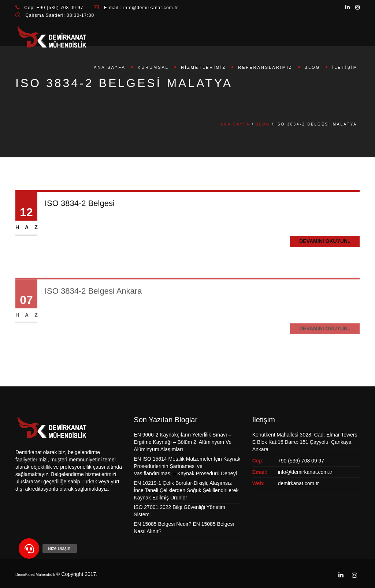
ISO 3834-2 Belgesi (80, 203)
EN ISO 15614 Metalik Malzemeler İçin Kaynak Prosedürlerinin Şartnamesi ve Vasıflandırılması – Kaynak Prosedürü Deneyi (187, 466)
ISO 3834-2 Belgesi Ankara (93, 300)
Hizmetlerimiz (203, 67)
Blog (313, 67)
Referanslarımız (265, 67)
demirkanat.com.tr (298, 483)
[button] (29, 548)
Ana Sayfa (110, 67)
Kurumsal (153, 67)
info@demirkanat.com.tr (305, 472)
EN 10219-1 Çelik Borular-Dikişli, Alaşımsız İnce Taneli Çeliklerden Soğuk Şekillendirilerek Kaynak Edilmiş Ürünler (186, 490)
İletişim (345, 67)
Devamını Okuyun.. (325, 241)
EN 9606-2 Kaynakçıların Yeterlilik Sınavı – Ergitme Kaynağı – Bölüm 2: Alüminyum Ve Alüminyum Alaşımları (183, 442)
